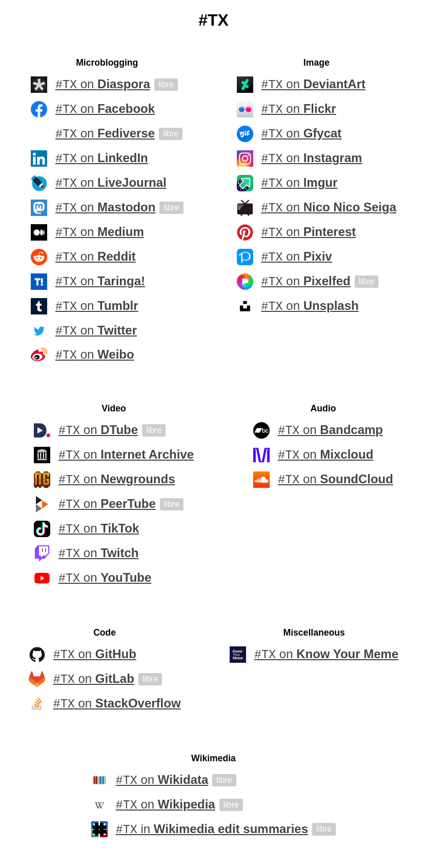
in (212, 831)
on (103, 85)
